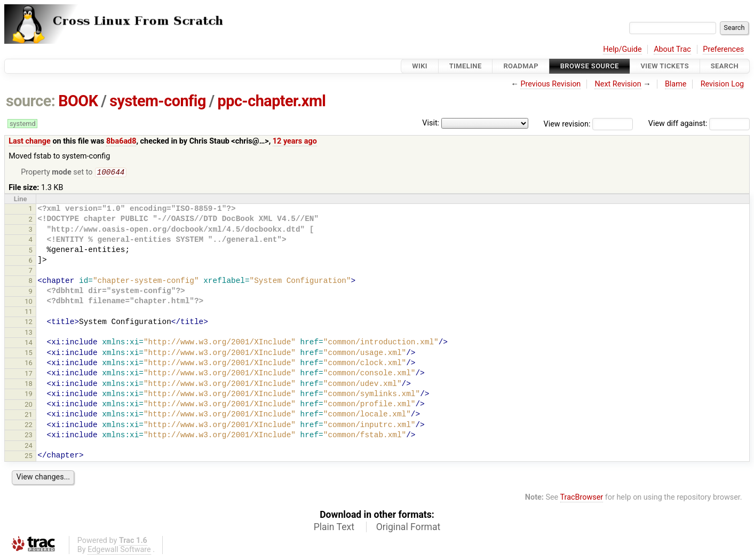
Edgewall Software (119, 551)
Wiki (420, 66)
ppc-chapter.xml (272, 101)
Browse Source (590, 66)
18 (29, 385)
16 (29, 364)
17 (29, 374)
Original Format (408, 528)
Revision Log (723, 84)
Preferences (723, 49)
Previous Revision (550, 84)
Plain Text (334, 528)
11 (29, 313)
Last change (30, 141)
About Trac (672, 49)
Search (725, 66)
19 (29, 395)
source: (31, 101)
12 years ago (295, 141)
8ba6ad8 (121, 141)
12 (29, 323)
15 (29, 354)
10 (29, 302)
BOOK (78, 101)
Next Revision (618, 84)
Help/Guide (622, 49)
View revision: (567, 124)
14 (29, 344)
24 (29, 447)
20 (29, 405)
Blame (676, 84)
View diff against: (699, 124)
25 (29, 457)
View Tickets (665, 66)
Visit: (431, 123)
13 (29, 333)
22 (29, 426)
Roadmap (521, 66)
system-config (158, 101)
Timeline (466, 66)
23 (29, 436)
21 (29, 416)
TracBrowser (582, 498)
